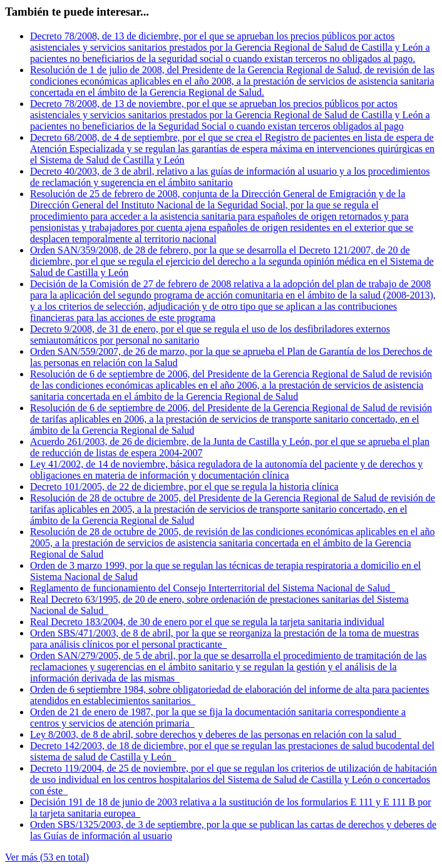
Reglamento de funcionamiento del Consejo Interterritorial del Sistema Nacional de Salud (213, 588)
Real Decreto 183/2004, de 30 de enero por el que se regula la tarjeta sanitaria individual (207, 622)
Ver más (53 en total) (47, 857)
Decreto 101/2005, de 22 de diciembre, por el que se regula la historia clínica (184, 487)
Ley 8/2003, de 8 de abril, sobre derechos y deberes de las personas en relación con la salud (216, 734)
